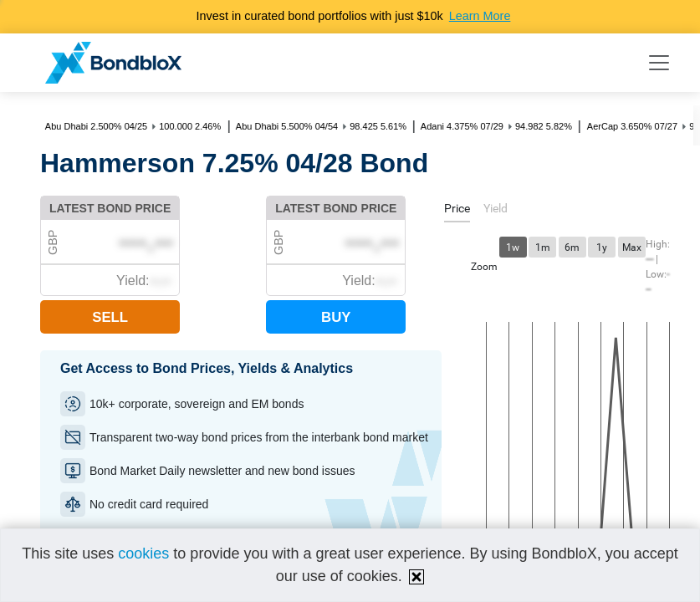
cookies (143, 554)
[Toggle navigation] (659, 63)
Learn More (480, 16)
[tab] (457, 211)
